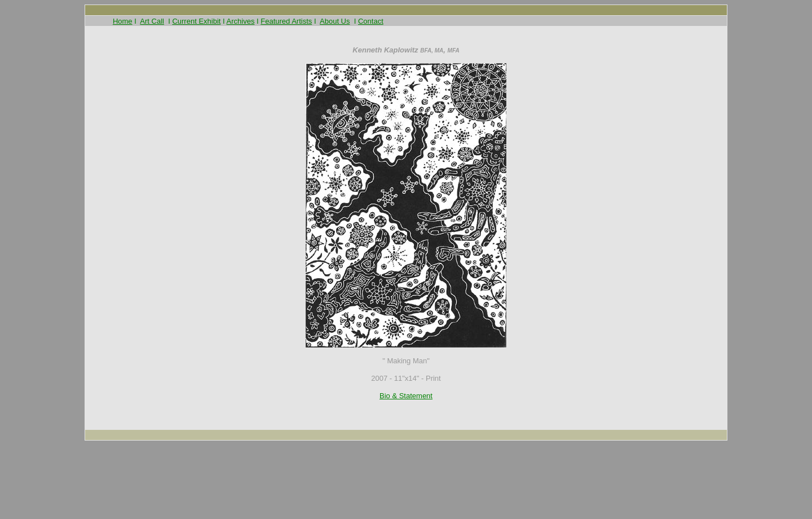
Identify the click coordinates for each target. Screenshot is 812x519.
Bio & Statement (406, 396)
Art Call (152, 21)
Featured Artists (286, 21)
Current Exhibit (196, 21)
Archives (241, 21)
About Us (335, 21)
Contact (371, 21)
